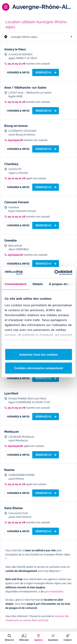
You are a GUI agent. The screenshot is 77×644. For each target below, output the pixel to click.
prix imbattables (54, 592)
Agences (39, 640)
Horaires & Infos (18, 73)
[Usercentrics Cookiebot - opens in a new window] (55, 273)
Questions (53, 640)
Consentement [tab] (16, 284)
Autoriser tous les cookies (39, 354)
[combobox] (38, 37)
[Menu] (6, 7)
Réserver (9, 640)
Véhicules (24, 640)
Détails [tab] (38, 284)
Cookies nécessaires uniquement (39, 368)
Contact (68, 640)
